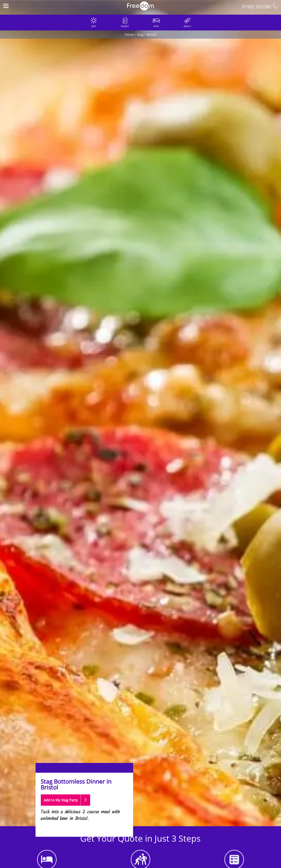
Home (129, 35)
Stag (140, 35)
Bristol (152, 35)
